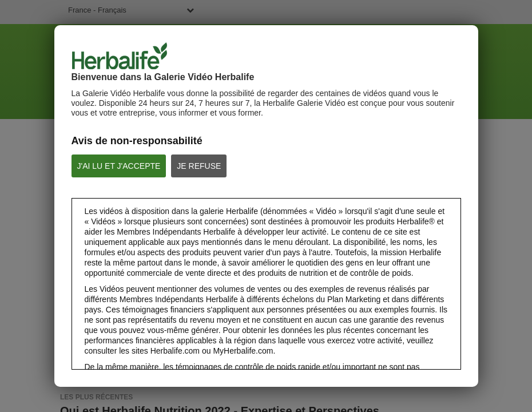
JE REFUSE (199, 166)
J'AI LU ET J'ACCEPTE (119, 166)
